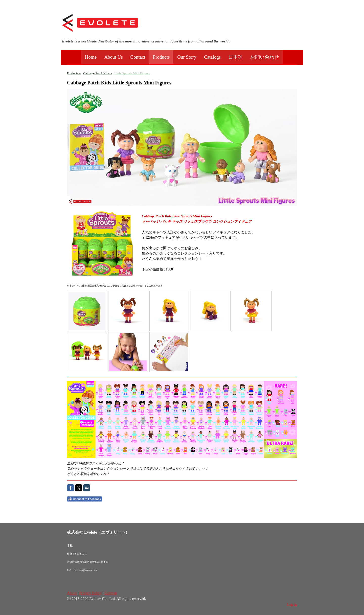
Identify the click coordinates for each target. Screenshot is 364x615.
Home (91, 57)
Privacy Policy (91, 593)
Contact (138, 57)
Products (161, 57)
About (72, 593)
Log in (292, 604)
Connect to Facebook (85, 499)
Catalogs (212, 57)
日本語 (235, 57)
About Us (113, 57)
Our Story (187, 57)
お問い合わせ (265, 57)
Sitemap (111, 593)
